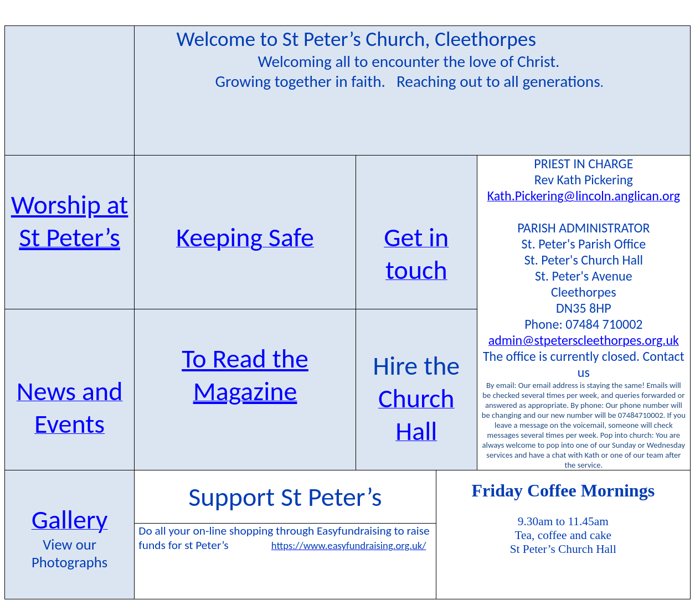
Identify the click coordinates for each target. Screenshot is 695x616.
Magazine (245, 391)
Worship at (70, 205)
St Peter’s (69, 237)
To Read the (245, 358)
